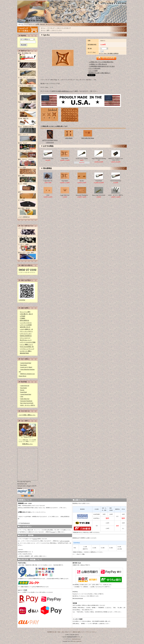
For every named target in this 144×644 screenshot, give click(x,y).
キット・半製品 (27, 187)
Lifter (22, 396)
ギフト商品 (27, 203)
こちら (53, 532)
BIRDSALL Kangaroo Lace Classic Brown (116, 159)
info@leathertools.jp (25, 523)
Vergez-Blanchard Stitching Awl (99, 159)
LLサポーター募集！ (26, 351)
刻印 (27, 64)
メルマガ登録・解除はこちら (27, 415)
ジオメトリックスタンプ (64, 28)
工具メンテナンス (27, 138)
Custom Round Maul (26, 363)
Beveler (22, 390)
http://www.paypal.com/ (78, 598)
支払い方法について (67, 632)
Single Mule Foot (25, 399)
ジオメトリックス (56, 30)
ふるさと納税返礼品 (24, 217)
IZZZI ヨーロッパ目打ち (28, 405)
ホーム (21, 24)
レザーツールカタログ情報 (28, 342)
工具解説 (23, 318)
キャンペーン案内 (25, 312)
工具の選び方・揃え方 (26, 314)
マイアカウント (29, 24)
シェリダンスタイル (26, 323)
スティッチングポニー (26, 331)
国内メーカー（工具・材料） (27, 256)
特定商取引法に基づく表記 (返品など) (99, 73)
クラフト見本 (27, 171)
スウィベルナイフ (27, 73)
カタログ (35, 539)
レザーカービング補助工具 (27, 89)
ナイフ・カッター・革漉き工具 (27, 97)
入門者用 (23, 316)
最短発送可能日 (24, 353)
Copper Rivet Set (25, 386)
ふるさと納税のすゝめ (26, 329)
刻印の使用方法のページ (66, 91)
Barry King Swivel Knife (27, 403)
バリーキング (27, 231)
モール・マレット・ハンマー (27, 81)
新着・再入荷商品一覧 (27, 56)
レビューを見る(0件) (94, 68)
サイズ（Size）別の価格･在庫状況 (109, 53)
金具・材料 (27, 179)
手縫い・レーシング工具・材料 (27, 105)
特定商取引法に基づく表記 (54, 632)
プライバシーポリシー (91, 632)
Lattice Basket (69, 138)
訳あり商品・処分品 (27, 211)
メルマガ (59, 24)
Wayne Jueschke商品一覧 (27, 347)
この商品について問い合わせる (98, 64)
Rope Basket (24, 365)
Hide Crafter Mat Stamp (88, 138)
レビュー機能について (26, 345)
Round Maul (23, 392)
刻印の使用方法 (24, 320)
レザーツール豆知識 (26, 325)
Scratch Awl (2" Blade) (26, 367)
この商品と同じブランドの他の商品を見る (101, 62)
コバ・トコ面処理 (27, 113)
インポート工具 (27, 239)
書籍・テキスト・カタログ (27, 162)
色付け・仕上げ (27, 146)
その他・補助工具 (27, 122)
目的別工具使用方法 (26, 336)
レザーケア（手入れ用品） (27, 154)
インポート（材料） (27, 248)
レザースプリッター (26, 334)
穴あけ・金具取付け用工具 (27, 130)
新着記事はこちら (27, 444)
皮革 (27, 195)
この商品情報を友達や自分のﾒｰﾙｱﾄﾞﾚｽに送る (102, 66)
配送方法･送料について (79, 632)
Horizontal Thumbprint (26, 401)
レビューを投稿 (93, 71)
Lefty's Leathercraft (77, 641)
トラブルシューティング (27, 349)
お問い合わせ (40, 24)
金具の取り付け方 (25, 327)
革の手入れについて (26, 340)
